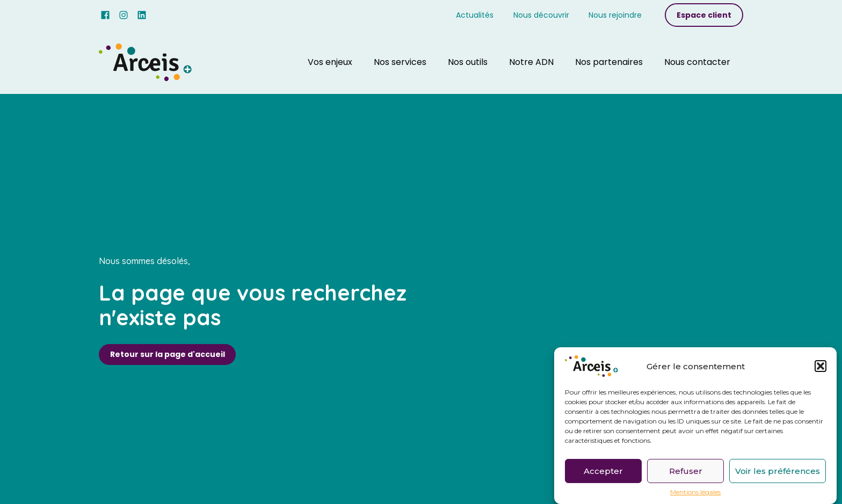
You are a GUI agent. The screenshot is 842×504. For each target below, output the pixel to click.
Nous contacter (697, 62)
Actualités (475, 15)
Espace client (704, 15)
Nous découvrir (541, 15)
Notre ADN (531, 62)
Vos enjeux (330, 62)
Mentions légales (695, 494)
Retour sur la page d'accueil (168, 354)
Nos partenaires (609, 62)
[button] (821, 368)
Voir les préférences (778, 473)
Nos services (400, 62)
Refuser (686, 473)
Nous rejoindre (615, 15)
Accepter (603, 473)
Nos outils (468, 62)
